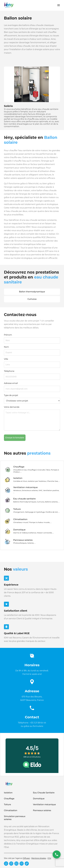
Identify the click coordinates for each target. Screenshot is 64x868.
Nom (6, 347)
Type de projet (11, 395)
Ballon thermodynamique (32, 292)
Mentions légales (39, 858)
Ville (6, 359)
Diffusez (26, 858)
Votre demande (12, 407)
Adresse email (11, 383)
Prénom (8, 335)
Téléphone (9, 371)
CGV (49, 858)
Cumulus (32, 299)
